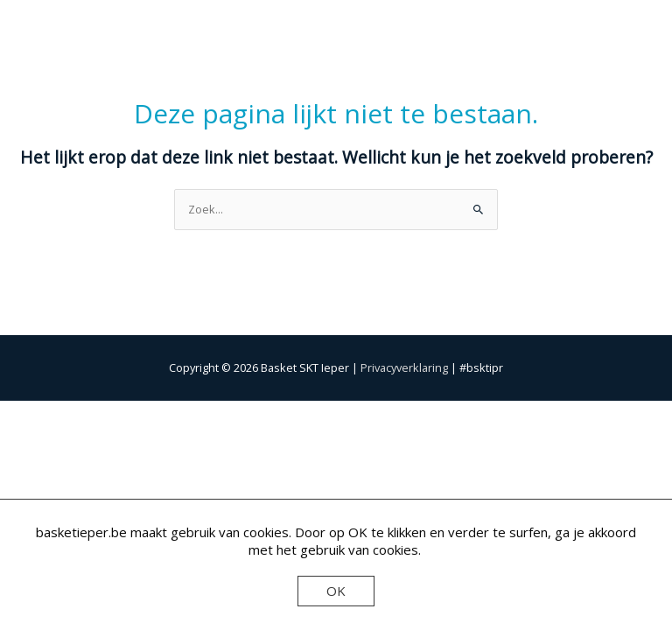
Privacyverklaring (404, 367)
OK (336, 591)
